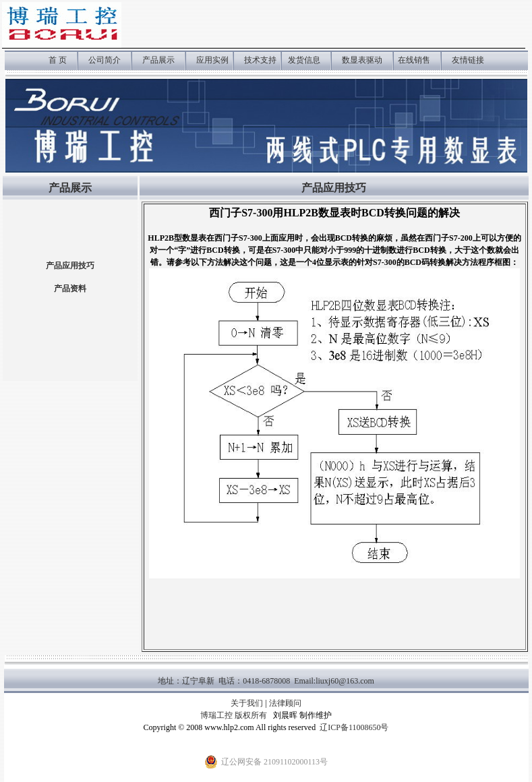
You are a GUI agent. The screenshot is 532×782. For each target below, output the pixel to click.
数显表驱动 (362, 60)
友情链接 (468, 60)
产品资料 (70, 289)
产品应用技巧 (70, 266)
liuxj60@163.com (345, 681)
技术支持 (260, 60)
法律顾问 (285, 703)
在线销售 (414, 60)
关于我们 (247, 703)
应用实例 (213, 60)
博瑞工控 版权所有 (234, 715)
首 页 (58, 60)
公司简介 (105, 60)
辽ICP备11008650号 (354, 727)
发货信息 (304, 60)
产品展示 (158, 60)
